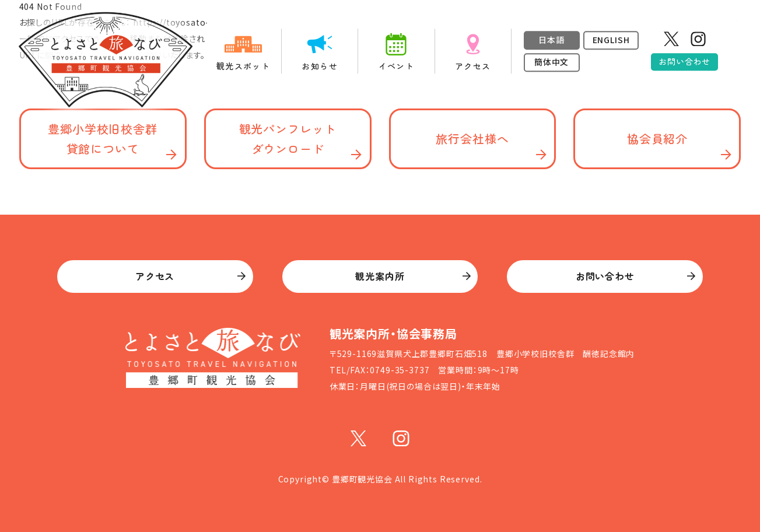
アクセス (155, 276)
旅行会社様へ (472, 139)
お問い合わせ (684, 61)
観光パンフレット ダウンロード (288, 139)
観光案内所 (380, 276)
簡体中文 (551, 62)
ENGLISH (611, 40)
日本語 (551, 40)
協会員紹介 (657, 139)
